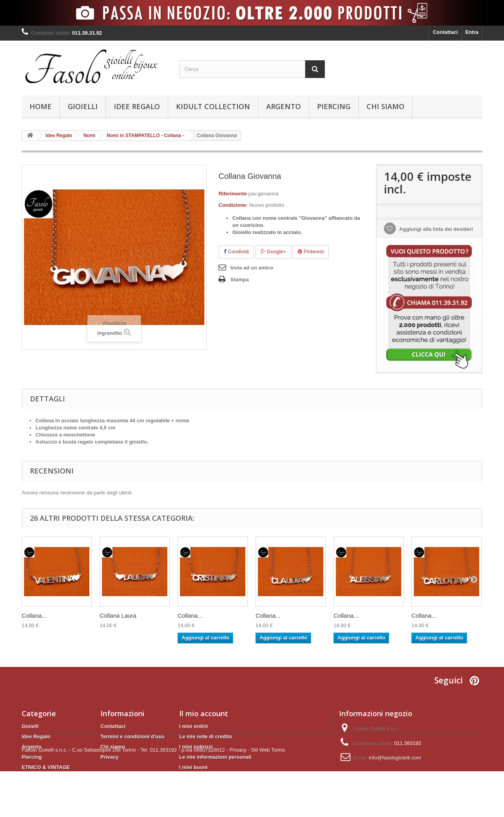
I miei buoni (193, 767)
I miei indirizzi (196, 747)
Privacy (109, 757)
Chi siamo (385, 106)
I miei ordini (194, 726)
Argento (283, 106)
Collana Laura (118, 616)
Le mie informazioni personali (215, 757)
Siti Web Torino (268, 796)
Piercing (334, 106)
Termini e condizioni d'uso (132, 736)
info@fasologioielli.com (395, 758)
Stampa (240, 279)
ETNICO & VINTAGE (46, 767)
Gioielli (83, 106)
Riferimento (233, 194)
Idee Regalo (137, 106)
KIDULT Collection (213, 106)
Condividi (236, 252)
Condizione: (233, 205)
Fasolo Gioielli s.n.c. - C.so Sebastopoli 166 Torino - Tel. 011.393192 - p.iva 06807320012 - (125, 796)
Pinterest (311, 252)
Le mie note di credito (206, 736)
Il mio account (204, 713)
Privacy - (240, 796)
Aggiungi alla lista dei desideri (435, 229)
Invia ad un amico (252, 268)
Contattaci (445, 32)
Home (41, 106)
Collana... (34, 616)
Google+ (273, 252)
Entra (472, 32)
